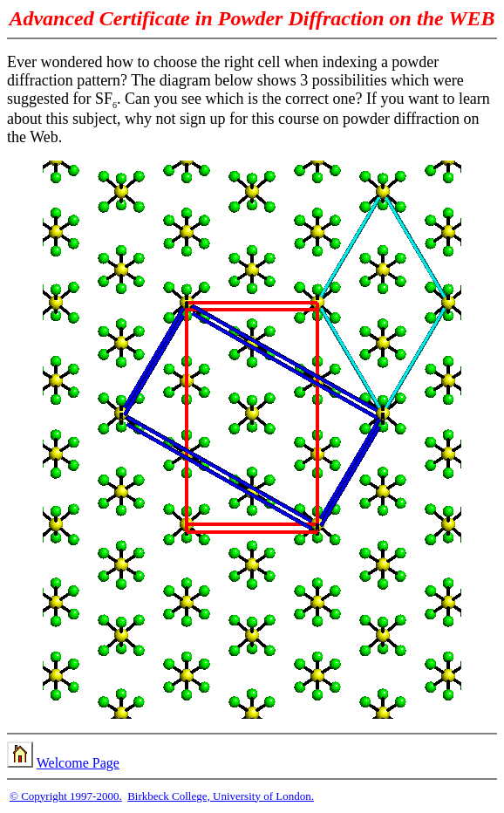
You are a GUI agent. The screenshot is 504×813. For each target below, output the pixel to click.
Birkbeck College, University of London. (221, 796)
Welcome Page (78, 763)
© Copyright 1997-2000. (66, 796)
